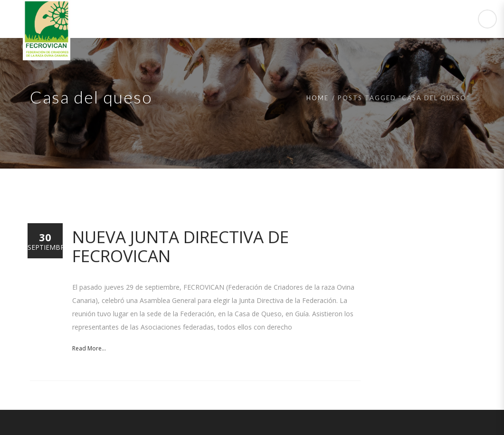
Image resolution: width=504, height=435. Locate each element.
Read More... (89, 348)
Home (318, 98)
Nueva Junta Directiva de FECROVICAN (181, 246)
